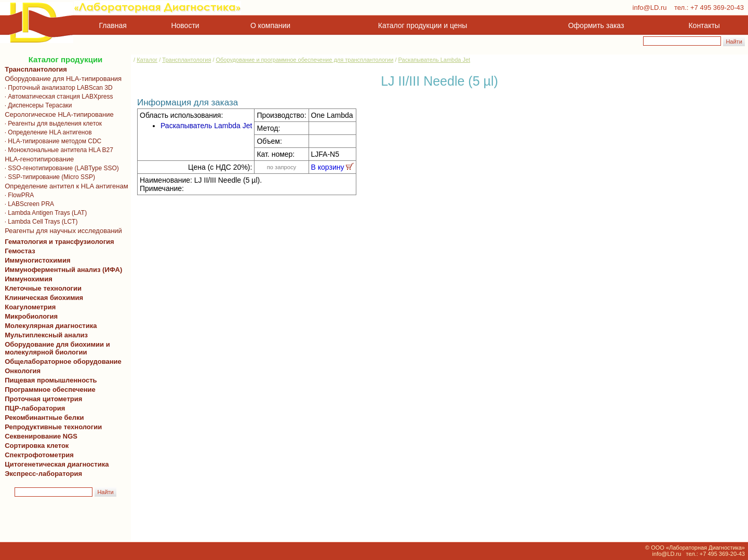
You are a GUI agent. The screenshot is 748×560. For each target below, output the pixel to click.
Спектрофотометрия (39, 455)
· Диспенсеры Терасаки (37, 105)
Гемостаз (20, 251)
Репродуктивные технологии (51, 427)
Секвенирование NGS (39, 436)
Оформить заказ (596, 25)
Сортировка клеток (35, 446)
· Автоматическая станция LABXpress (57, 97)
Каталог (147, 60)
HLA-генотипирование (37, 159)
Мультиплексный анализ (46, 335)
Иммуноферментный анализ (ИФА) (62, 270)
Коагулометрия (30, 307)
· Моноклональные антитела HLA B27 (57, 150)
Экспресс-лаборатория (43, 474)
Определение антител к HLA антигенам (65, 186)
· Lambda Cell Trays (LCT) (39, 222)
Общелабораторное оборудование (61, 361)
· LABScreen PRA (28, 204)
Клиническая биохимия (42, 298)
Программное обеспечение (50, 390)
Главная (113, 25)
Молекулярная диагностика (49, 326)
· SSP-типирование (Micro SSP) (48, 177)
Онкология (23, 371)
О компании (269, 25)
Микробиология (31, 316)
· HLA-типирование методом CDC (51, 141)
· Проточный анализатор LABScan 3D (57, 88)
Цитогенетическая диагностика (55, 464)
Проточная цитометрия (42, 399)
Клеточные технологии (41, 288)
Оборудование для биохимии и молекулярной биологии (56, 348)
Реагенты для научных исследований (62, 231)
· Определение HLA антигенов (46, 132)
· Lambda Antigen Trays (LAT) (44, 213)
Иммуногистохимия (36, 260)
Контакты (704, 25)
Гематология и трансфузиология (58, 242)
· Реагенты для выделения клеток (51, 124)
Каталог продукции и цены (423, 25)
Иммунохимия (29, 279)
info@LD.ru (650, 8)
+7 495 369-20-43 (717, 8)
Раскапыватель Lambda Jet (435, 60)
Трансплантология (34, 69)
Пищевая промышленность (51, 380)
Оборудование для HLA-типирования (61, 79)
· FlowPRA (17, 195)
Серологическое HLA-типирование (57, 114)
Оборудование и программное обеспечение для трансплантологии (305, 60)
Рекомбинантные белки (43, 418)
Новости (185, 25)
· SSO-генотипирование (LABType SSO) (60, 168)
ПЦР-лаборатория (33, 408)
